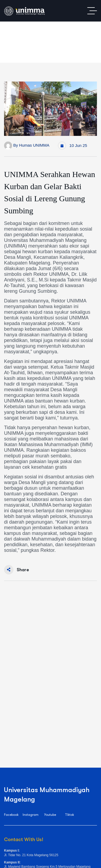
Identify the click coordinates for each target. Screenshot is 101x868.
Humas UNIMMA (34, 145)
